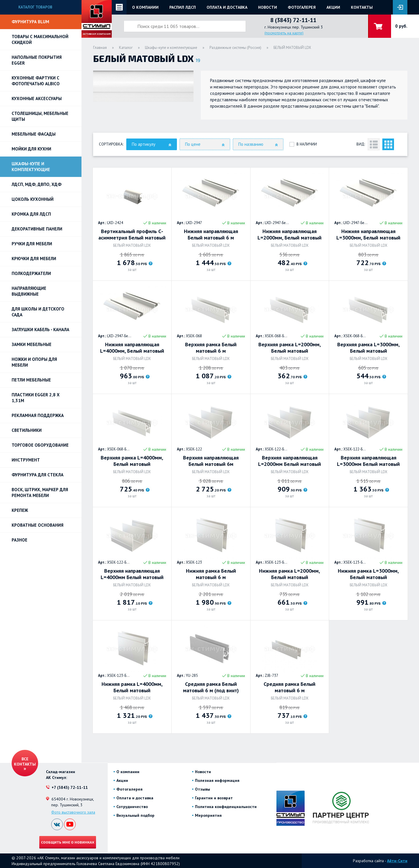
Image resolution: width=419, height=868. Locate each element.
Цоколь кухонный (33, 199)
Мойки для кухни (31, 149)
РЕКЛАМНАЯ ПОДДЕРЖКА (38, 415)
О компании (145, 7)
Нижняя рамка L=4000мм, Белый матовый (132, 687)
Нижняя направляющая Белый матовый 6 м (211, 235)
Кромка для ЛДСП (31, 214)
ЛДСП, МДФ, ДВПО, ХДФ (37, 184)
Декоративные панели (37, 229)
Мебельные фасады (34, 134)
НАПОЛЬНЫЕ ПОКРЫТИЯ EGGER (37, 60)
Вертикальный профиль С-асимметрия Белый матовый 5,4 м (132, 235)
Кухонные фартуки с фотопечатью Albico (36, 81)
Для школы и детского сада (38, 312)
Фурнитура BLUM (30, 22)
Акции (333, 7)
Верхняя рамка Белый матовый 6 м (211, 348)
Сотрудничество (132, 807)
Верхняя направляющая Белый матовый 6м (211, 461)
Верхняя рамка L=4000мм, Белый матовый (132, 461)
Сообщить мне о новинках (68, 842)
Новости (268, 7)
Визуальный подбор (135, 815)
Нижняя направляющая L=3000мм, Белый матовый (368, 235)
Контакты (362, 7)
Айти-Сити (397, 861)
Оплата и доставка (227, 7)
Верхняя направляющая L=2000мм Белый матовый (290, 461)
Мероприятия (208, 815)
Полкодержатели (31, 273)
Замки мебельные (32, 344)
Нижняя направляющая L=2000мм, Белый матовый (290, 235)
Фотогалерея (302, 7)
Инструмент (26, 460)
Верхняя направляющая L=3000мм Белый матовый (368, 461)
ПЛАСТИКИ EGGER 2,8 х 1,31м (36, 398)
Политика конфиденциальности (226, 807)
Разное (19, 540)
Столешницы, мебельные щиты (40, 116)
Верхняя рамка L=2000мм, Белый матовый (290, 348)
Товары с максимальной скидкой (40, 39)
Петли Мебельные (31, 380)
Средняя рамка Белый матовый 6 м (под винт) (211, 687)
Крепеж (20, 510)
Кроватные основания (38, 525)
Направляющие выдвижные (29, 291)
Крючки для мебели (34, 259)
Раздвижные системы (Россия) (235, 48)
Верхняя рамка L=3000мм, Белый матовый (369, 348)
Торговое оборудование (40, 445)
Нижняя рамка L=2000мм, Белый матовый (290, 574)
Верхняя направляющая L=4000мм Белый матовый (132, 574)
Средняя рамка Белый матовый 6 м (290, 687)
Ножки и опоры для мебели (34, 362)
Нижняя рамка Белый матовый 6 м (211, 574)
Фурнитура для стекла (38, 475)
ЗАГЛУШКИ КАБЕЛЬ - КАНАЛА (40, 330)
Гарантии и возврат (214, 798)
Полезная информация (217, 780)
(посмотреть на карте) (284, 33)
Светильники (27, 430)
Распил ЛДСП (183, 7)
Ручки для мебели (32, 244)
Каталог (126, 48)
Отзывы (203, 789)
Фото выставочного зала (73, 812)
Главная (100, 48)
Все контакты (25, 762)
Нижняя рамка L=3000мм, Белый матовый (368, 574)
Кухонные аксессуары (37, 98)
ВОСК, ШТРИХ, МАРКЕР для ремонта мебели (40, 492)
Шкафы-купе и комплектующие (31, 167)
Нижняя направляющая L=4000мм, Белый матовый (132, 348)
